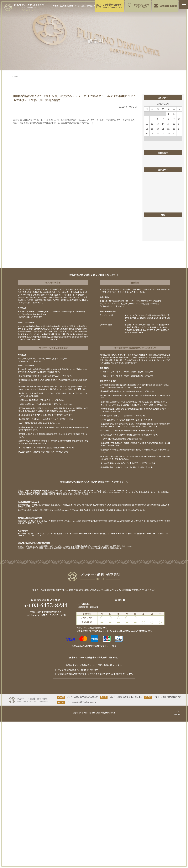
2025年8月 (151, 367)
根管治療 (150, 287)
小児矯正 (150, 270)
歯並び (149, 296)
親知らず (150, 318)
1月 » (180, 144)
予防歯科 (80, 754)
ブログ (149, 230)
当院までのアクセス (46, 768)
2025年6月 (151, 376)
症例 (148, 305)
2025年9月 (151, 363)
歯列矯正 (150, 300)
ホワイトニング (153, 234)
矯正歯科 (150, 314)
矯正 (148, 309)
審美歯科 (150, 265)
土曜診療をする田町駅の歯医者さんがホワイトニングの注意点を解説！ (163, 201)
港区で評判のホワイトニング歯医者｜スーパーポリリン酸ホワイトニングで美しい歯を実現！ (164, 172)
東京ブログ (151, 283)
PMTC (108, 107)
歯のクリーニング (129, 107)
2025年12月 (152, 350)
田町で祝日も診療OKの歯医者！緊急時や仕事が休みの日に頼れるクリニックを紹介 (164, 182)
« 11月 (147, 144)
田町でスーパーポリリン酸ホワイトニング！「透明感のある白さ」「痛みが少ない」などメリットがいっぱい (164, 162)
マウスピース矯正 (154, 243)
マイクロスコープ (154, 239)
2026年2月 (151, 341)
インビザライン (153, 221)
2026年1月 (151, 345)
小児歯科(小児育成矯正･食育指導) (121, 751)
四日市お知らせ (153, 261)
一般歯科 (116, 107)
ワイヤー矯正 (152, 248)
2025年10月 (152, 358)
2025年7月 (151, 372)
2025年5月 (151, 381)
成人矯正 (150, 274)
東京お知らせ (152, 278)
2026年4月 (151, 336)
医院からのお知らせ (155, 256)
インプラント (152, 226)
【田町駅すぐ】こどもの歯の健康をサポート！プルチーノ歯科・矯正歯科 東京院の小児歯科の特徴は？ (164, 192)
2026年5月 (151, 332)
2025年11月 (152, 354)
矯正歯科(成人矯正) (95, 751)
